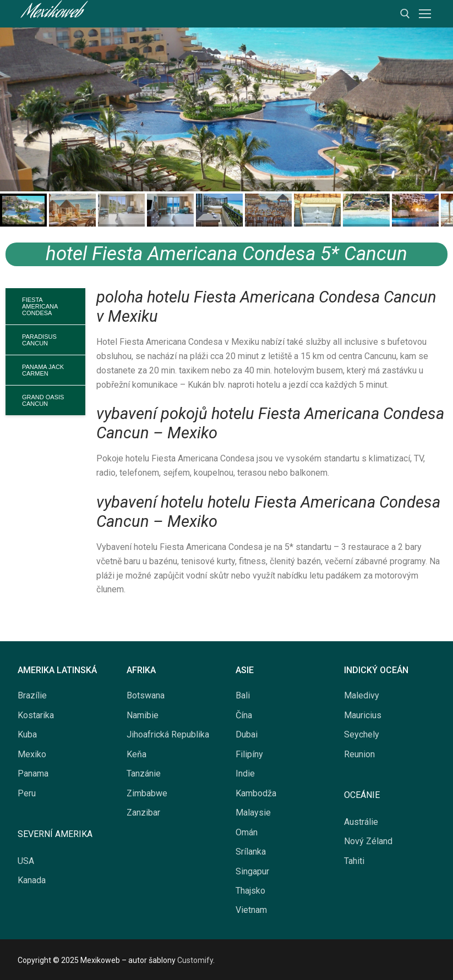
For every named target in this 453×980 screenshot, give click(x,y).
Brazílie (32, 695)
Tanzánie (144, 773)
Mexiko (32, 754)
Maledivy (362, 695)
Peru (27, 793)
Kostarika (36, 715)
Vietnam (251, 910)
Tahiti (354, 861)
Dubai (247, 734)
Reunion (359, 754)
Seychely (362, 734)
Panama (33, 773)
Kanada (32, 880)
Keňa (137, 754)
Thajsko (250, 891)
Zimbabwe (147, 793)
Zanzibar (143, 813)
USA (26, 861)
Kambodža (256, 793)
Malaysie (253, 813)
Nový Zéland (368, 841)
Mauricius (363, 715)
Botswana (146, 695)
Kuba (27, 734)
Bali (243, 695)
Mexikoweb (52, 14)
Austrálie (361, 822)
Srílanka (251, 852)
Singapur (252, 871)
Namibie (143, 715)
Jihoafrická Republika (168, 734)
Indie (245, 773)
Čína (244, 715)
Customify (195, 960)
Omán (247, 832)
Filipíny (249, 754)
